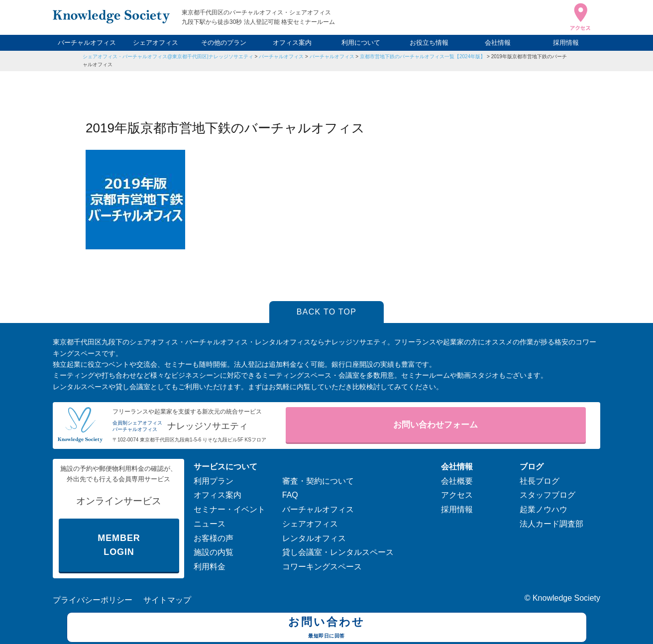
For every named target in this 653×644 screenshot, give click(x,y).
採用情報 (566, 43)
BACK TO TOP (327, 312)
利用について (361, 43)
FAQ (290, 495)
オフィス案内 (292, 43)
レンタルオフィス (314, 538)
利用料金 (210, 567)
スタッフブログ (547, 495)
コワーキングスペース (322, 567)
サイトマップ (167, 600)
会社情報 (498, 43)
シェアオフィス (156, 43)
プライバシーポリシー (93, 600)
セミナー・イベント (229, 509)
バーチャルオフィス (87, 43)
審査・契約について (318, 481)
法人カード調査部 (551, 524)
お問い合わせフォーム (435, 425)
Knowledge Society (566, 598)
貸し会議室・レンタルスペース (338, 552)
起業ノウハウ (544, 509)
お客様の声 (214, 538)
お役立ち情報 (429, 43)
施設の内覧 (214, 552)
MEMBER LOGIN (119, 545)
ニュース (210, 524)
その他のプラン (224, 43)
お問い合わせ (327, 629)
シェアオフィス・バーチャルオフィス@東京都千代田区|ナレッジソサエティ (168, 56)
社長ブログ (540, 481)
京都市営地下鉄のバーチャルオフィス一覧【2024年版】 (423, 56)
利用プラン (214, 481)
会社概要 (457, 481)
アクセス (457, 495)
